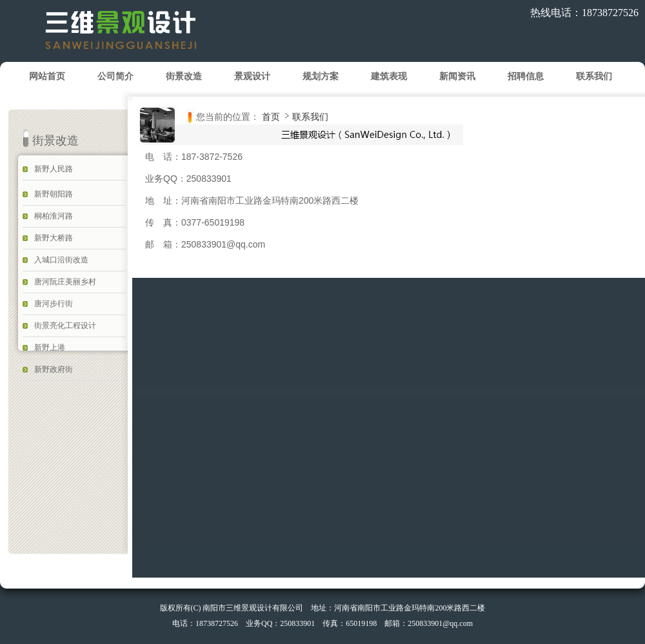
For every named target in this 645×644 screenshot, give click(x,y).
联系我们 (310, 117)
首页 (271, 117)
